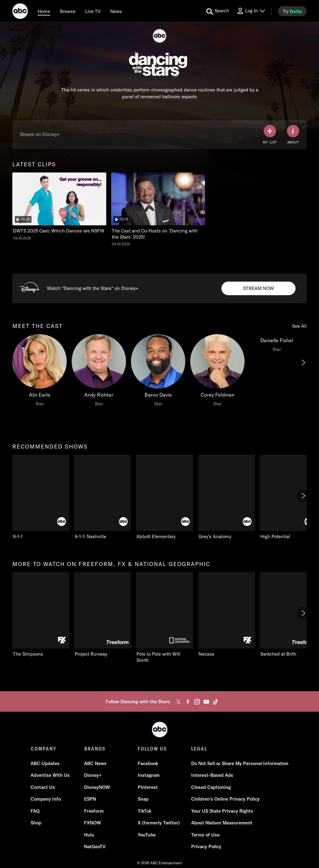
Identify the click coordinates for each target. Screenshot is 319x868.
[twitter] (178, 702)
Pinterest (148, 787)
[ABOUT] (293, 135)
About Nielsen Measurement (222, 823)
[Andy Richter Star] (99, 372)
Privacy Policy (206, 847)
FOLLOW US (152, 749)
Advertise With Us (50, 775)
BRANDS (95, 749)
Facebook (148, 763)
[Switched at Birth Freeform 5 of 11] (288, 615)
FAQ (35, 811)
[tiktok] (216, 702)
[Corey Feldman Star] (217, 372)
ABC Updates (45, 763)
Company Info (46, 799)
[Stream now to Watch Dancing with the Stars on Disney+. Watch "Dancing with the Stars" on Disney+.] (258, 288)
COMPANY (44, 749)
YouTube (147, 835)
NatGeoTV (95, 847)
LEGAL (199, 749)
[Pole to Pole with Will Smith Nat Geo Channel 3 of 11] (164, 618)
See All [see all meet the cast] (299, 326)
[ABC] (20, 12)
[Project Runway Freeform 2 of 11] (103, 615)
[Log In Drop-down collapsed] (251, 11)
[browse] (68, 11)
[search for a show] (218, 11)
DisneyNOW (97, 787)
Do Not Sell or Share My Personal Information (240, 763)
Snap (143, 799)
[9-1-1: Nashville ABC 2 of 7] (103, 497)
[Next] (303, 363)
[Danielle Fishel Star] (277, 345)
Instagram (149, 775)
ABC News (96, 763)
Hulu (89, 835)
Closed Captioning (211, 787)
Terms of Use (205, 835)
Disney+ (93, 775)
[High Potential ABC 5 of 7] (288, 497)
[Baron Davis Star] (158, 372)
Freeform (94, 811)
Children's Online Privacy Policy (225, 799)
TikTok (145, 811)
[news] (116, 11)
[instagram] (197, 702)
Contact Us (43, 787)
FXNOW (93, 823)
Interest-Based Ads (212, 775)
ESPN (90, 799)
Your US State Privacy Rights (222, 811)
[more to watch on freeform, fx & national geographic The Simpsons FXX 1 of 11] (41, 615)
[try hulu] (292, 11)
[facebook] (188, 702)
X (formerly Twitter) (159, 823)
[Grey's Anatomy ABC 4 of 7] (226, 497)
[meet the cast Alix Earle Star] (40, 372)
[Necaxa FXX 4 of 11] (226, 615)
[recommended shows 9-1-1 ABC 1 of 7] (41, 497)
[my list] (270, 135)
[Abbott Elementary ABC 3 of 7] (164, 497)
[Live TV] (93, 11)
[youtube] (206, 702)
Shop (36, 823)
